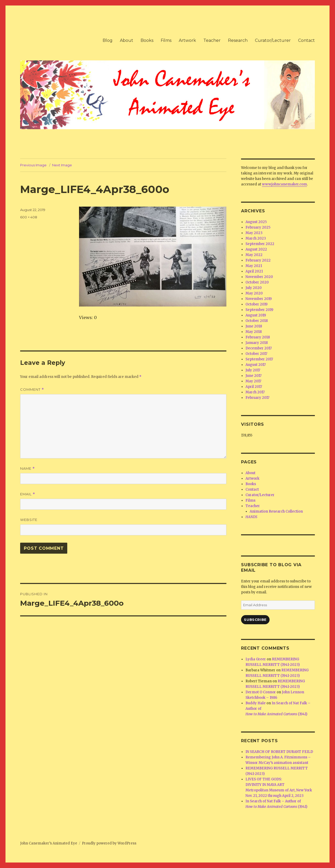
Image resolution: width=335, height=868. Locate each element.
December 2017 (259, 348)
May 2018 (254, 332)
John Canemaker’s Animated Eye (49, 843)
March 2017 (255, 392)
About (127, 40)
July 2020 (254, 288)
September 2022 (260, 244)
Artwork (187, 40)
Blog (108, 40)
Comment (32, 390)
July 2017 (253, 370)
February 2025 (258, 227)
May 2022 (254, 255)
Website (29, 520)
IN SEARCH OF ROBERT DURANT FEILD (279, 752)
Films (166, 40)
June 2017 (253, 376)
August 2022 (256, 249)
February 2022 (258, 260)
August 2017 (256, 365)
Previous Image (33, 165)
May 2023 (254, 233)
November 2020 (259, 277)
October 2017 (256, 354)
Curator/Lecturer (273, 40)
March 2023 (256, 238)
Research (238, 40)
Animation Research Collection (276, 511)
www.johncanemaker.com (284, 184)
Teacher (212, 40)
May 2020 (254, 293)
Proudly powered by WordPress (109, 843)
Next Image (62, 165)
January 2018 (257, 343)
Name (27, 469)
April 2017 (254, 387)
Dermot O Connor (261, 692)
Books (147, 40)
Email (28, 494)
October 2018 (257, 321)
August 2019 (256, 315)
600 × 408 (29, 217)
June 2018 (254, 326)
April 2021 (254, 271)
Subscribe (255, 620)
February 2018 (258, 337)
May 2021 (254, 266)
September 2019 (259, 310)
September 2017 (259, 359)
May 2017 (253, 381)
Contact (306, 40)
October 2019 (256, 304)
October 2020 (257, 282)
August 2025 (256, 222)
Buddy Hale (256, 703)
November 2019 (259, 299)
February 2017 (257, 398)
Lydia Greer (256, 659)
